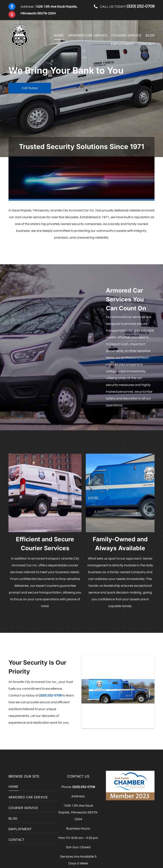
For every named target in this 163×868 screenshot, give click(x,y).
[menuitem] (57, 35)
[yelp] (12, 15)
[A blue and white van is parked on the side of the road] (120, 493)
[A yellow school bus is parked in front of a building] (45, 493)
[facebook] (12, 7)
